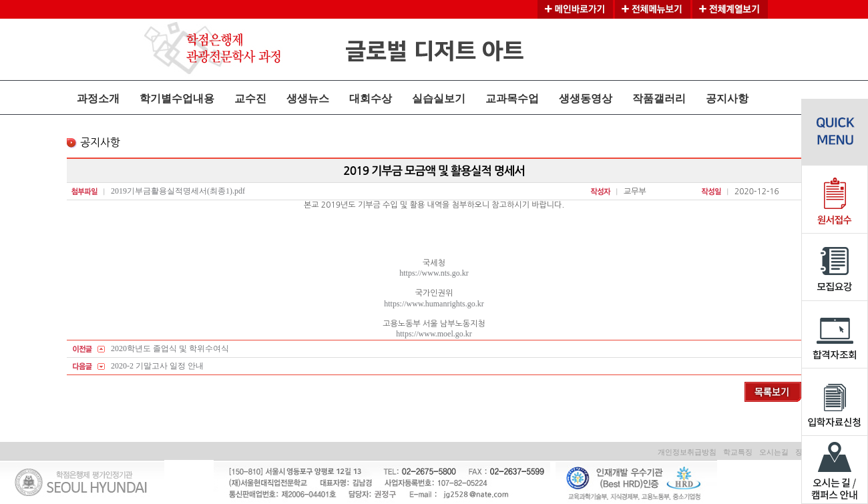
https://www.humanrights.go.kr (434, 304)
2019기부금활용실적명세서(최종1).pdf (178, 191)
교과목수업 (512, 98)
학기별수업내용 (177, 98)
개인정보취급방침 (687, 452)
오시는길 (774, 452)
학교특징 (738, 452)
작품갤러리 (659, 98)
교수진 (250, 98)
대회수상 (371, 98)
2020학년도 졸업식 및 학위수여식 (170, 348)
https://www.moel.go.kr (434, 334)
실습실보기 (439, 98)
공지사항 (727, 98)
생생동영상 (586, 98)
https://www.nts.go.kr (434, 273)
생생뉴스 (308, 98)
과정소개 (98, 98)
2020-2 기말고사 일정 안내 (157, 366)
